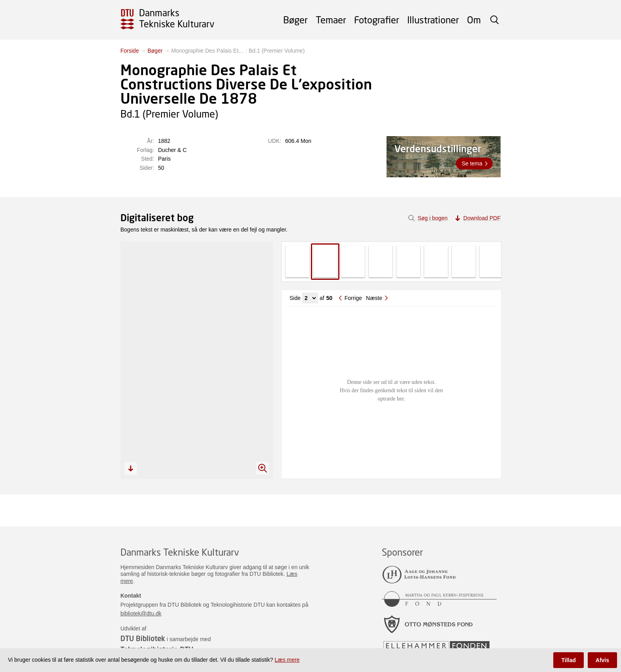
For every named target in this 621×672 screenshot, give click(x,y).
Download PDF (482, 218)
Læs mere (287, 660)
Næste (374, 298)
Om (474, 20)
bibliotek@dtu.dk (141, 613)
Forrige (353, 298)
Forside (130, 51)
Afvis (602, 660)
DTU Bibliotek (143, 638)
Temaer (331, 20)
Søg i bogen (432, 218)
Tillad (568, 660)
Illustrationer (433, 20)
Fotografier (377, 20)
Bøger (295, 20)
